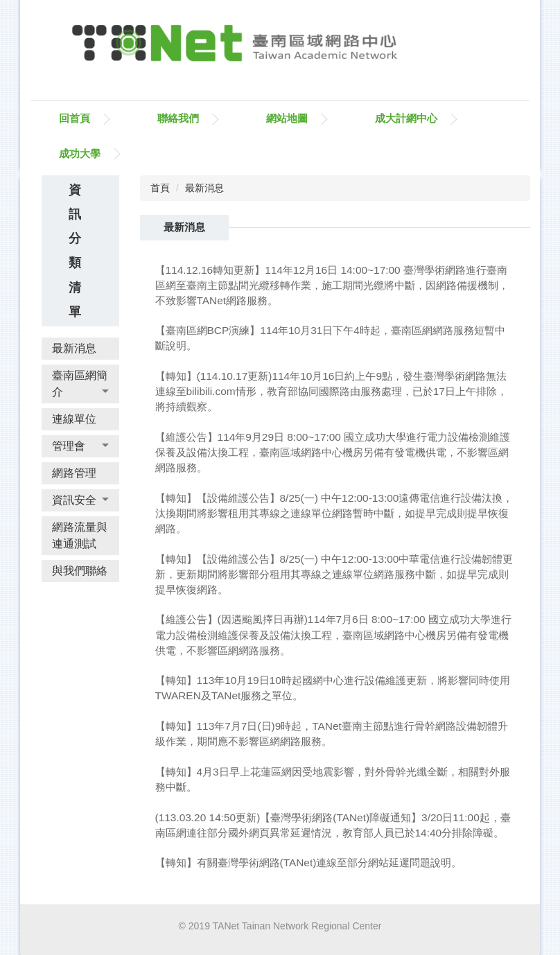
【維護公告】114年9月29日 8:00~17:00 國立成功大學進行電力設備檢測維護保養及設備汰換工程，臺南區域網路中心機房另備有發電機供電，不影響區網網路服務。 (333, 452)
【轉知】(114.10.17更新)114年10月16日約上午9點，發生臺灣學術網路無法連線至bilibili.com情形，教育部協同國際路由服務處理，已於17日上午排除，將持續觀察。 (331, 391)
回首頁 (75, 118)
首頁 (160, 188)
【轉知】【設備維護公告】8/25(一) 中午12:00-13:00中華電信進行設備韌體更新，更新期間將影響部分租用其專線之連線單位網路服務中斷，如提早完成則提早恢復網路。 (334, 574)
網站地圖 (287, 118)
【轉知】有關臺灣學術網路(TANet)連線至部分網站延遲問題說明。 (309, 862)
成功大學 (80, 154)
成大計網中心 (406, 118)
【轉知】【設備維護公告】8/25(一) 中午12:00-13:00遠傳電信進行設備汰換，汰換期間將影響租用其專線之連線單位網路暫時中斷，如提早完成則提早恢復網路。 (334, 513)
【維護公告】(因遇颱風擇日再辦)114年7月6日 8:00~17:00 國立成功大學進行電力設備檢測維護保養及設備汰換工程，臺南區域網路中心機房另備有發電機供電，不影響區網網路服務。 (333, 634)
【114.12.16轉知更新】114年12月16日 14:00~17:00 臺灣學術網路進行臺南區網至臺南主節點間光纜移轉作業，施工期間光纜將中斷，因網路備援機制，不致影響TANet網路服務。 (332, 285)
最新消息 (204, 188)
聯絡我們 (178, 118)
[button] (80, 384)
